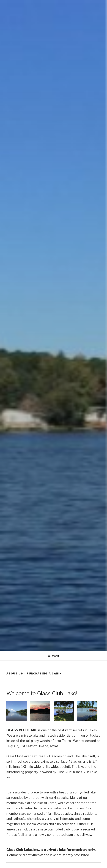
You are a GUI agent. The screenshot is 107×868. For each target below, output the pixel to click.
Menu (53, 656)
